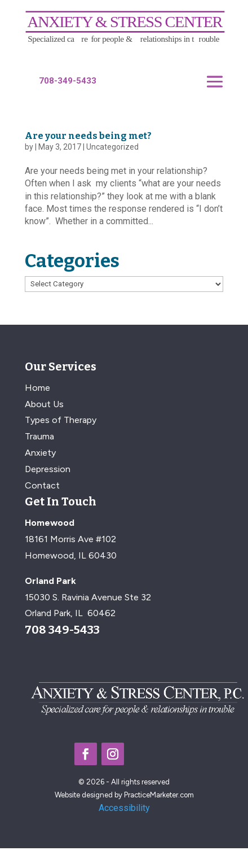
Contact (42, 485)
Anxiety (40, 453)
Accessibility (124, 808)
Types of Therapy (61, 420)
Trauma (39, 436)
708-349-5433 (68, 81)
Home (37, 388)
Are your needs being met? (88, 136)
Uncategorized (112, 147)
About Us (44, 404)
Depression (48, 469)
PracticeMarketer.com (159, 795)
